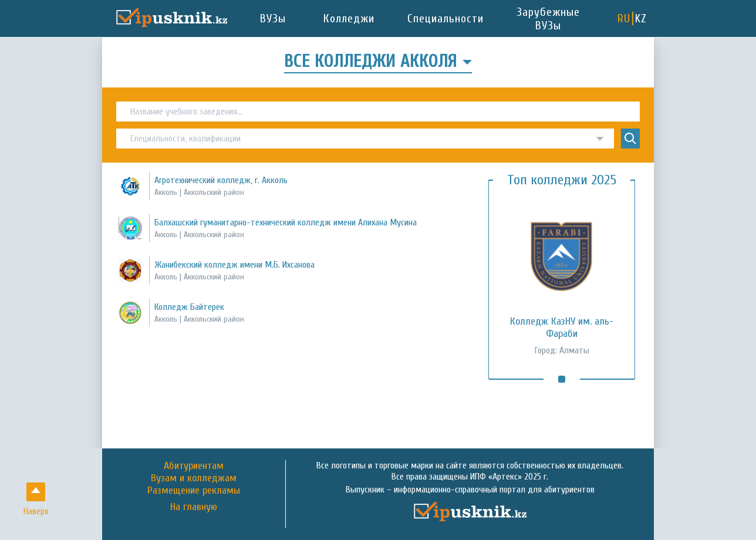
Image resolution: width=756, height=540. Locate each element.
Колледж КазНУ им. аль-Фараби (562, 328)
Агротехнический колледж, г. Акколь (221, 180)
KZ (641, 18)
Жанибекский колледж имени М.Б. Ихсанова (234, 265)
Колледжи (349, 18)
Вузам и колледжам (194, 478)
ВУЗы (273, 18)
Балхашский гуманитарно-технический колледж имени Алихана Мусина (286, 222)
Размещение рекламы (194, 490)
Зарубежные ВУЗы (548, 19)
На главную (194, 507)
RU (624, 18)
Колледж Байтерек (189, 307)
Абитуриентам (194, 466)
